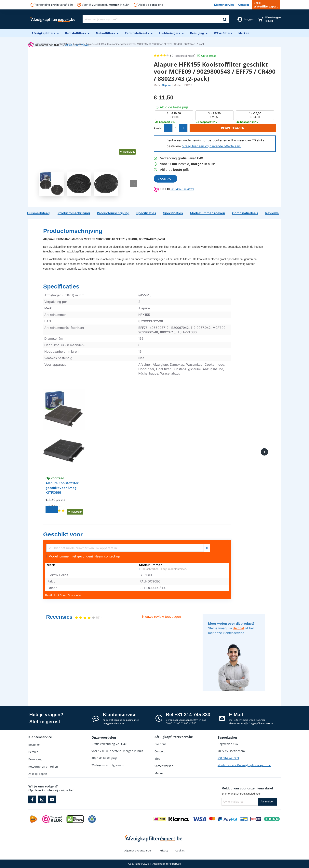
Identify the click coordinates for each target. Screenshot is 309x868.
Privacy (164, 850)
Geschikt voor (63, 534)
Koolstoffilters (63, 44)
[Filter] (207, 548)
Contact (166, 179)
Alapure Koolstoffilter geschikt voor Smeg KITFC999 (62, 488)
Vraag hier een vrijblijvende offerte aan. (212, 147)
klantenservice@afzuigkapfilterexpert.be (244, 765)
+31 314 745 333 (228, 758)
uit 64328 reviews (182, 190)
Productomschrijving (73, 231)
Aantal (158, 129)
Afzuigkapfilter (43, 44)
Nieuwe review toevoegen (161, 617)
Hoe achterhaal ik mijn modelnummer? (163, 569)
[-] (170, 129)
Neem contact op (107, 556)
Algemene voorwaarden (138, 850)
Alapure (80, 44)
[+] (197, 129)
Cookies (180, 850)
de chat (238, 628)
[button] (241, 129)
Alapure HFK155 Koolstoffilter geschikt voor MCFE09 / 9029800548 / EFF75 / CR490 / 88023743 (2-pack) (147, 44)
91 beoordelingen (183, 56)
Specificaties (61, 286)
